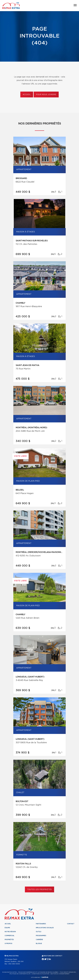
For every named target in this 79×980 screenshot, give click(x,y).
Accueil (27, 95)
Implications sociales (45, 928)
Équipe (7, 928)
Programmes (41, 936)
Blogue (39, 944)
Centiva (44, 977)
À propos (8, 944)
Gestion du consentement (60, 974)
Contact (71, 924)
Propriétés (9, 940)
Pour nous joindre (46, 95)
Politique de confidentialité (20, 974)
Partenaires (41, 924)
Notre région (10, 932)
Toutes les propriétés (40, 890)
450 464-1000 (14, 964)
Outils (39, 932)
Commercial (10, 936)
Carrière (39, 940)
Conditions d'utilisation (40, 974)
